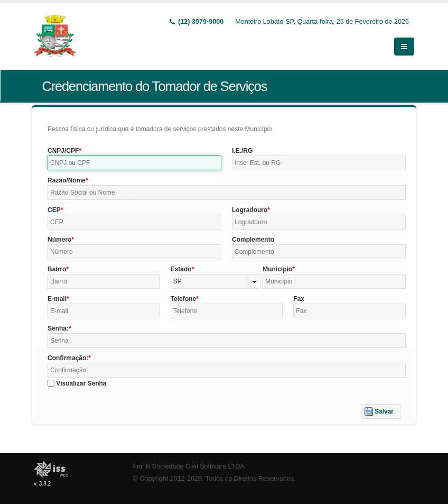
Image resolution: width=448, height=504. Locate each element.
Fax (299, 299)
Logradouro (250, 210)
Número (59, 240)
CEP (54, 210)
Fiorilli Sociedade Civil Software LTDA (189, 466)
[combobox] (216, 281)
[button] (381, 411)
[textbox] (134, 163)
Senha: (58, 328)
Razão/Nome (67, 180)
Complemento (253, 240)
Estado (181, 269)
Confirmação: (68, 358)
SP (178, 281)
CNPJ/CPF (63, 151)
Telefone (183, 299)
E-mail (57, 299)
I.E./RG (242, 151)
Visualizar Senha (81, 383)
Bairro (57, 269)
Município (277, 269)
